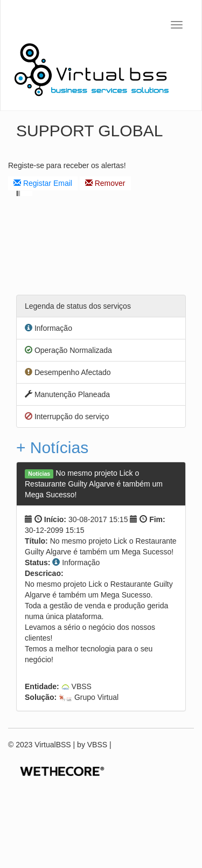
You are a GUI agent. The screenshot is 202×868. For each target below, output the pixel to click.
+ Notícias (52, 447)
